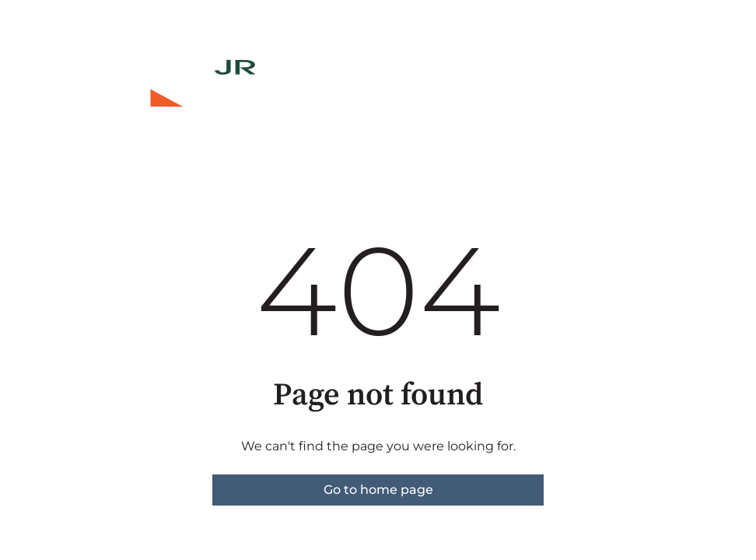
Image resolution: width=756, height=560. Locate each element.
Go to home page (378, 490)
